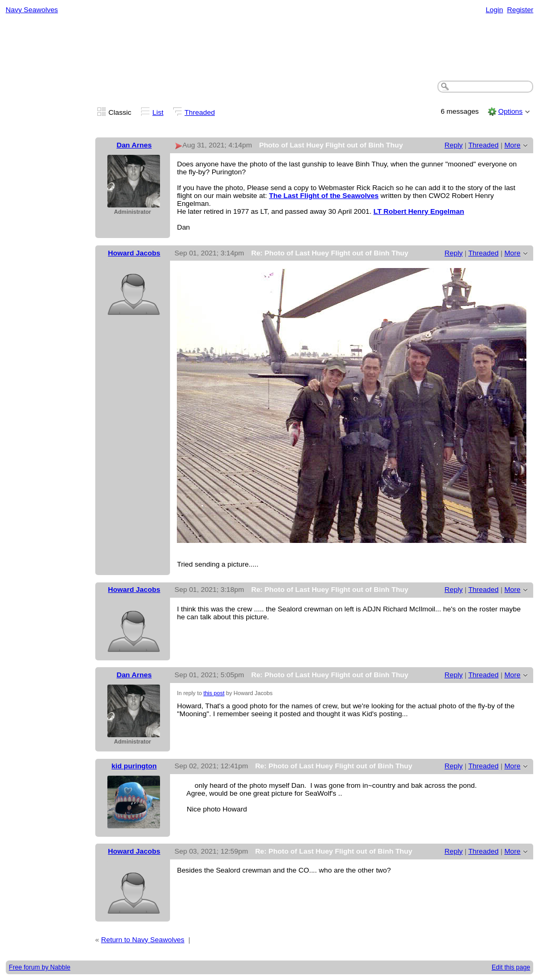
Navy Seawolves (32, 10)
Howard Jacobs (134, 253)
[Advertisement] (270, 48)
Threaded (200, 112)
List (158, 112)
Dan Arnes (134, 145)
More (512, 145)
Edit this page (511, 967)
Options (510, 111)
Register (520, 10)
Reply (454, 145)
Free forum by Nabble (40, 967)
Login (495, 10)
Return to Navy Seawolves (143, 940)
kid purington (134, 766)
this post (214, 693)
